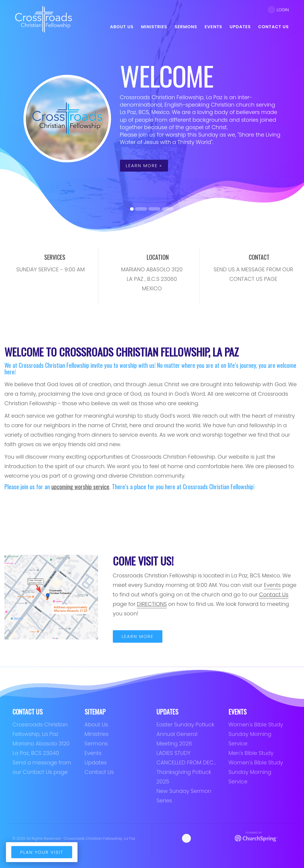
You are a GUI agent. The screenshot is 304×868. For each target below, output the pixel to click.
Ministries (97, 734)
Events (272, 585)
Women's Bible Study (256, 724)
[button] (8, 119)
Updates (96, 762)
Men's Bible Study (251, 753)
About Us (96, 724)
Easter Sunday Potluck (185, 724)
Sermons (96, 743)
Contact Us (99, 772)
